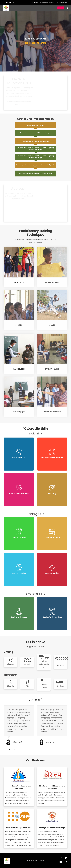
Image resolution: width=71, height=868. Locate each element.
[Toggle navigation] (67, 8)
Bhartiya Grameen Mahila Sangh (52, 828)
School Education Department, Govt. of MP (19, 787)
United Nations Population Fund (19, 828)
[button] (10, 750)
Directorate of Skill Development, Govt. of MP (52, 787)
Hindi (60, 8)
